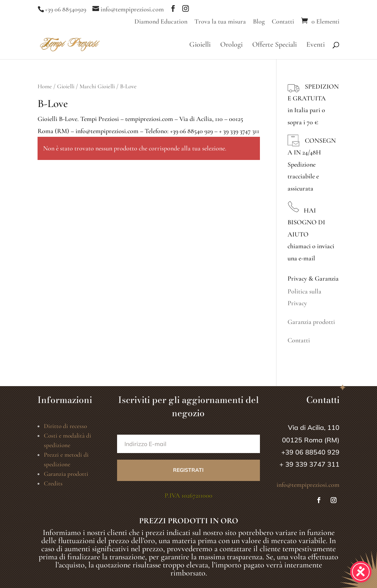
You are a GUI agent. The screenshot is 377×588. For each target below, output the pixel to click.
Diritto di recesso (65, 426)
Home (45, 86)
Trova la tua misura (220, 22)
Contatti (283, 22)
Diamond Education (161, 22)
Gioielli (200, 45)
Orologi (231, 45)
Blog (259, 22)
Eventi (316, 45)
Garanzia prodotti (311, 322)
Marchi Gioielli (97, 86)
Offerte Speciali (274, 45)
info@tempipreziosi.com (308, 485)
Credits (53, 483)
